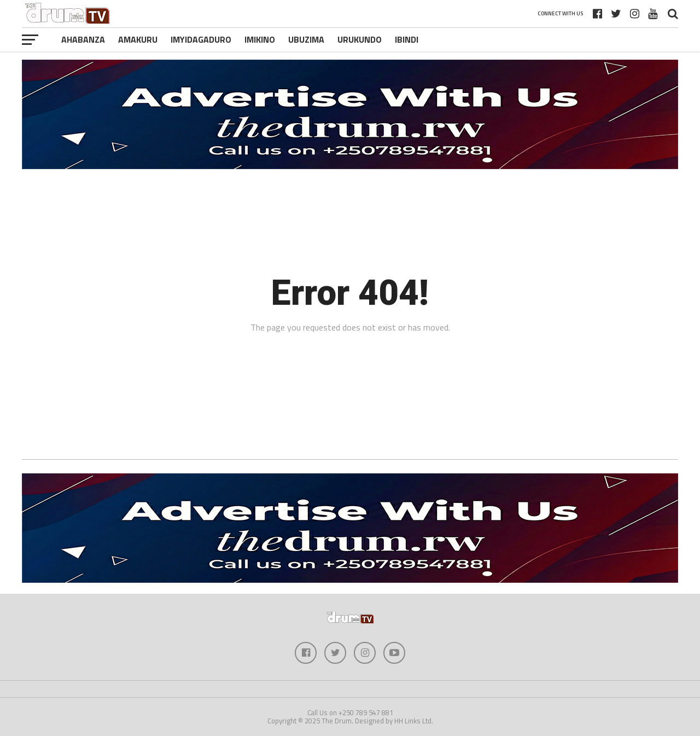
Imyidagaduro (201, 39)
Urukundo (360, 39)
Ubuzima (306, 39)
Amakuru (138, 39)
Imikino (260, 39)
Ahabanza (83, 39)
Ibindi (407, 39)
